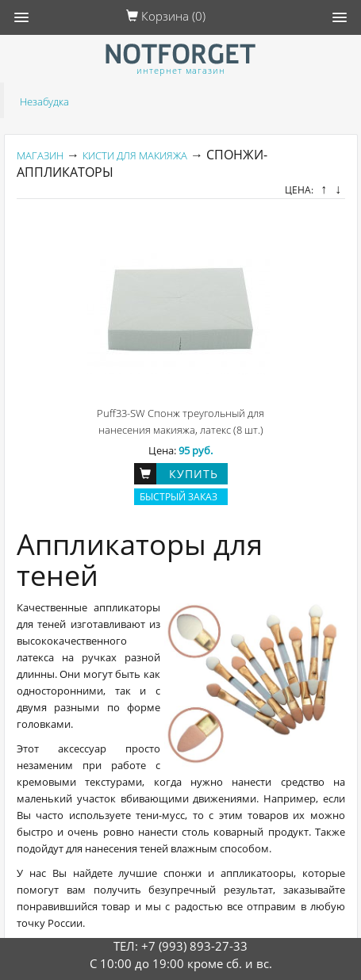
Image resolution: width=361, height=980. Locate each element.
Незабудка (44, 101)
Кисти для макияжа (135, 155)
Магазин (40, 155)
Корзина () (166, 16)
